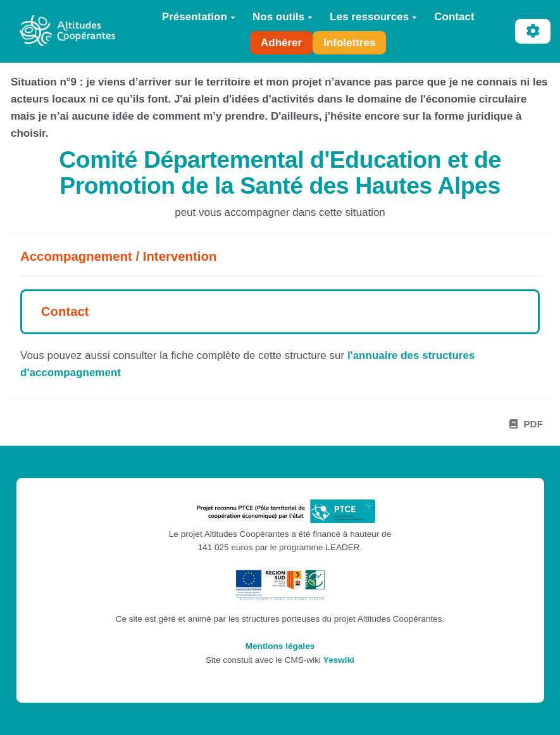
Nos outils (283, 17)
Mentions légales (280, 646)
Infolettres (349, 43)
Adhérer (281, 43)
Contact (454, 17)
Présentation (199, 17)
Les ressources (373, 17)
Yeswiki (339, 660)
